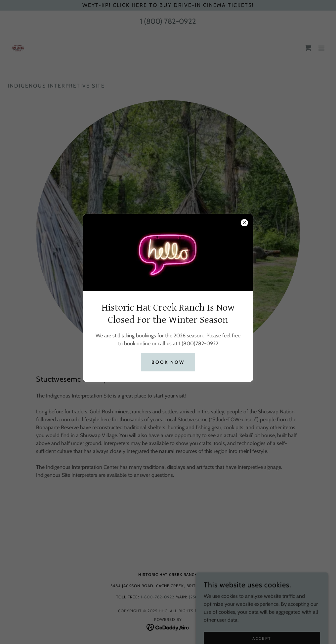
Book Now (168, 362)
